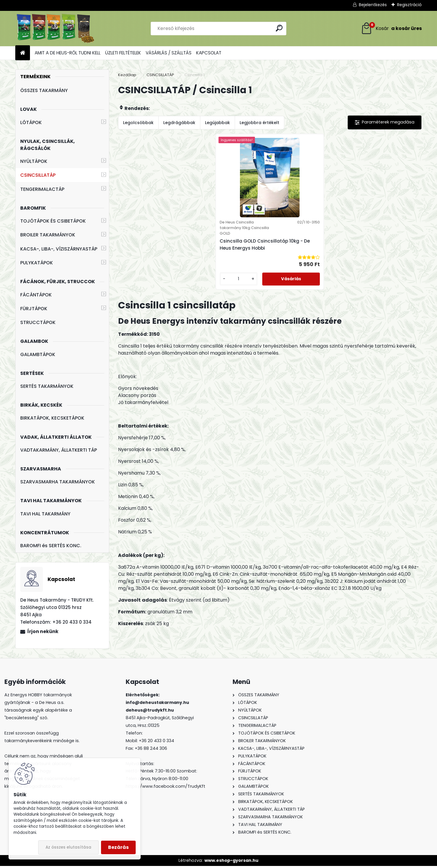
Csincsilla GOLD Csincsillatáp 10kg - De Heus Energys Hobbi (264, 254)
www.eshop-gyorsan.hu (231, 862)
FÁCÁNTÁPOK (36, 295)
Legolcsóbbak (138, 123)
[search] (279, 28)
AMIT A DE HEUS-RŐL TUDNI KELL (68, 53)
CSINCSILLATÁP (38, 175)
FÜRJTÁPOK (34, 309)
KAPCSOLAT (209, 53)
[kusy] (250, 297)
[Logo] (56, 29)
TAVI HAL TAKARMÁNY (45, 514)
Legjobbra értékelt (259, 123)
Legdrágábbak (179, 123)
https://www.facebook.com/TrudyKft (165, 788)
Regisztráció (409, 5)
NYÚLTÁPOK (34, 161)
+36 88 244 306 (151, 750)
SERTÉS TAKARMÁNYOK (47, 386)
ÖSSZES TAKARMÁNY (44, 90)
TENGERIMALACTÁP (42, 189)
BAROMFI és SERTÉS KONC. (51, 546)
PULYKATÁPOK (37, 263)
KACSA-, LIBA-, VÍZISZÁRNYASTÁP (59, 249)
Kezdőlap (127, 75)
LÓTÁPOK (31, 122)
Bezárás (118, 847)
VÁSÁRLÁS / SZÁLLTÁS (169, 53)
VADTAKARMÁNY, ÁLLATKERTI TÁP (59, 450)
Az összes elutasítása (68, 847)
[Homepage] (23, 53)
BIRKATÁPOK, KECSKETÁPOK (52, 418)
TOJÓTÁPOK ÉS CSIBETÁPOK (53, 221)
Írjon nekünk (43, 631)
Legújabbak (217, 123)
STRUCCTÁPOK (38, 322)
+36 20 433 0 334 (157, 742)
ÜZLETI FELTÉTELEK (123, 53)
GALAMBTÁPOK (38, 354)
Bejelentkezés (373, 5)
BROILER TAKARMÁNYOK (48, 235)
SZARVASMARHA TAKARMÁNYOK (58, 482)
